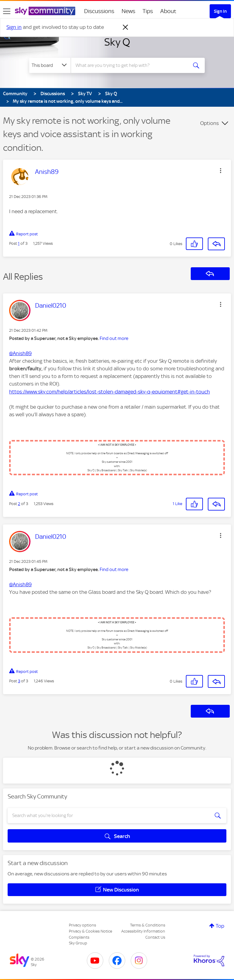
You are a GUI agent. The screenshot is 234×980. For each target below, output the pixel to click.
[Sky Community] (45, 11)
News (128, 11)
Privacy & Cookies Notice (90, 931)
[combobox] (131, 65)
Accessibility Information (143, 931)
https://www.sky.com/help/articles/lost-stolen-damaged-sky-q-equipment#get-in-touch (110, 392)
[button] (221, 171)
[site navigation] (7, 11)
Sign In (220, 11)
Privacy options (82, 925)
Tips (148, 11)
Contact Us (155, 937)
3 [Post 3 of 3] (19, 681)
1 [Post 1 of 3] (19, 243)
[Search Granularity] (50, 65)
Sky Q (117, 42)
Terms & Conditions (148, 925)
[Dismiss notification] (126, 27)
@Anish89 (20, 353)
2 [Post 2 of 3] (19, 504)
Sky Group (78, 943)
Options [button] (209, 123)
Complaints (79, 937)
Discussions (99, 11)
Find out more (114, 338)
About (168, 11)
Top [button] (220, 926)
